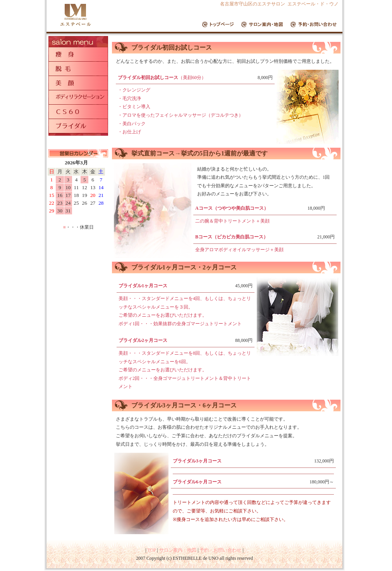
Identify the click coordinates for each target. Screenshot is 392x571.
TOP (151, 550)
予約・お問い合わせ (220, 550)
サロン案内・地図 (178, 550)
